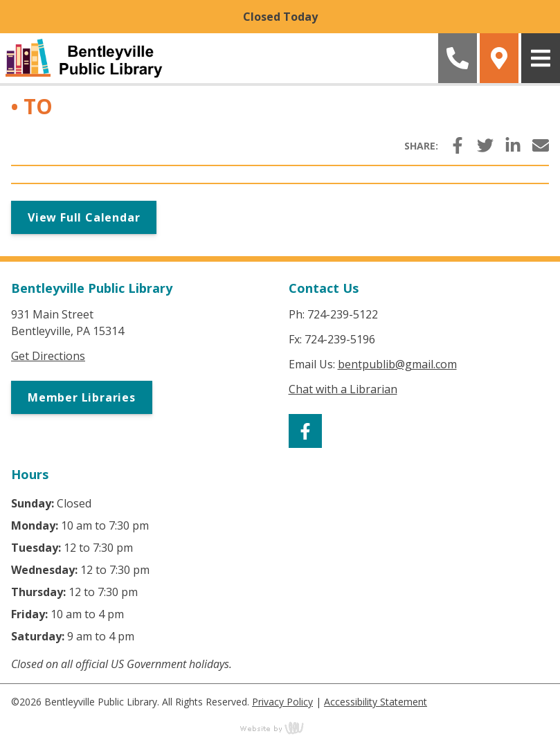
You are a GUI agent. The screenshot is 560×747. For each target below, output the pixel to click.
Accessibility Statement (376, 702)
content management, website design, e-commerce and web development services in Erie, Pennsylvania (280, 728)
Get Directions (48, 356)
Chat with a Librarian (343, 389)
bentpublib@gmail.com (397, 364)
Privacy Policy (282, 702)
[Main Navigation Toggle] (541, 58)
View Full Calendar (84, 217)
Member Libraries (82, 397)
